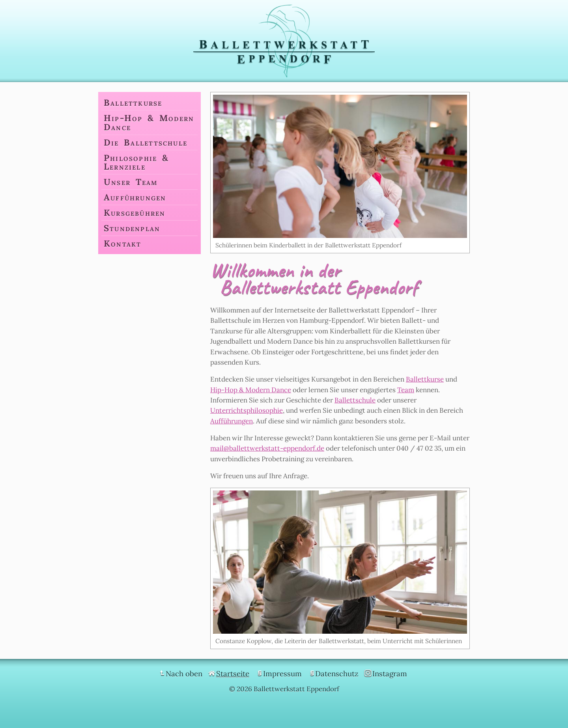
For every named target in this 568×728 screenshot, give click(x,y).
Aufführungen (232, 421)
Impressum (282, 674)
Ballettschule (355, 400)
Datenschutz (337, 674)
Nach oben (184, 674)
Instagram (390, 674)
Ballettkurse (425, 379)
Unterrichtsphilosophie (247, 410)
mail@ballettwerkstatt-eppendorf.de (267, 448)
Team (406, 390)
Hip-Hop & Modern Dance (251, 390)
